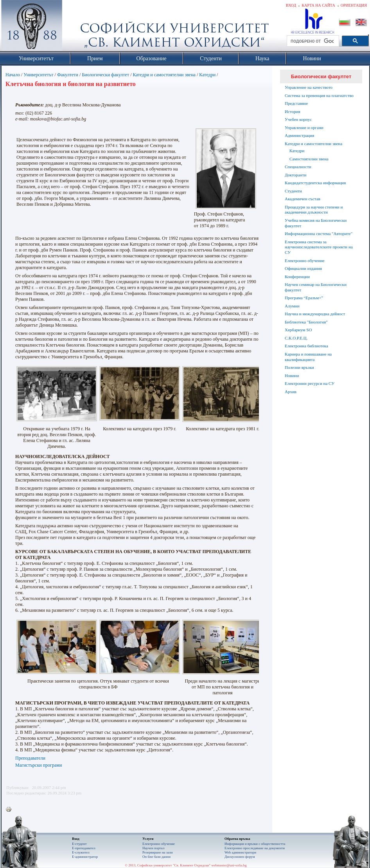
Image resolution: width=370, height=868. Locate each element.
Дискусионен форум (240, 857)
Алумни (292, 306)
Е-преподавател (84, 848)
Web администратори (240, 852)
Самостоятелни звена (309, 159)
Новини (292, 376)
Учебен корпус (298, 119)
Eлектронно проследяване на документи (255, 848)
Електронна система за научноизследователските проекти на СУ (319, 247)
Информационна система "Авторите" (319, 234)
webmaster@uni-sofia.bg (229, 865)
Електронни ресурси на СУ (310, 383)
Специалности (298, 167)
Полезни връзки (299, 367)
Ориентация (354, 5)
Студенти (293, 191)
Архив (291, 392)
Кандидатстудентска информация (315, 183)
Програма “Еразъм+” (304, 298)
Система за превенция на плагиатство (319, 95)
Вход (291, 5)
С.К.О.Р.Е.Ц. (296, 338)
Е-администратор (85, 857)
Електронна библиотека (306, 346)
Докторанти (295, 175)
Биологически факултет (105, 75)
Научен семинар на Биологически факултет (316, 287)
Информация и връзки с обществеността (255, 844)
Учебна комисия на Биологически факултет (316, 223)
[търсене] (312, 41)
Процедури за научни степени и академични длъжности (314, 210)
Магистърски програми (39, 765)
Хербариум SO (298, 330)
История (292, 111)
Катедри (207, 75)
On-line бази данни (156, 857)
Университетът (38, 75)
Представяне (296, 103)
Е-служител (81, 852)
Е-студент (79, 844)
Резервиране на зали (158, 852)
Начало (13, 75)
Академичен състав (303, 199)
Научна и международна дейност (315, 314)
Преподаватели (30, 758)
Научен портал (153, 848)
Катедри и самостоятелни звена (164, 75)
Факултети (68, 75)
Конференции (297, 277)
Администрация (299, 135)
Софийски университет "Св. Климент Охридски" (76, 27)
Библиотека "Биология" (306, 322)
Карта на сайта (318, 5)
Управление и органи (304, 128)
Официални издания (303, 268)
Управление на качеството (309, 87)
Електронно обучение (305, 261)
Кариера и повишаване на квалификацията (308, 357)
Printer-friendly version (11, 810)
